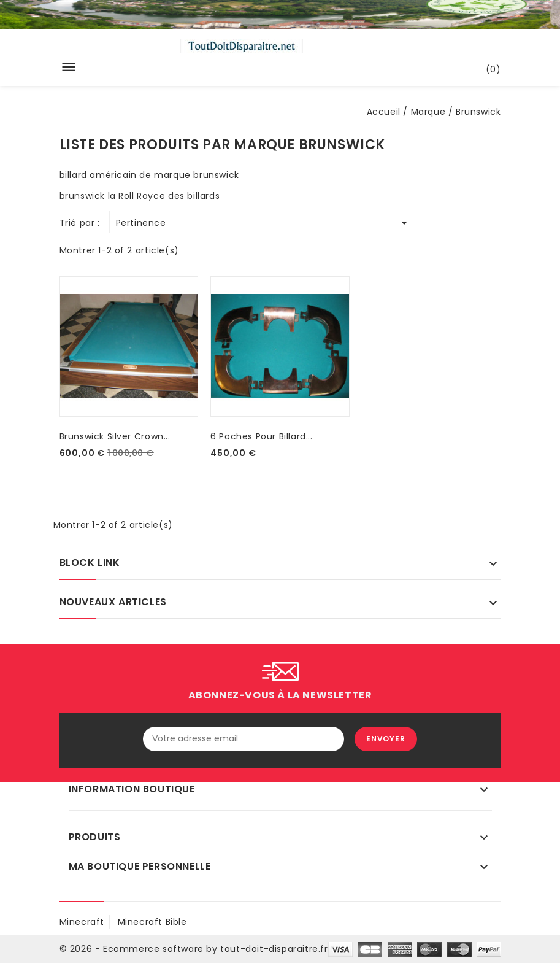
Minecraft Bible (152, 922)
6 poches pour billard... (261, 436)
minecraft (82, 922)
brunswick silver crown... (115, 436)
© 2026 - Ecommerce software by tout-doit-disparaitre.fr (194, 949)
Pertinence (264, 223)
